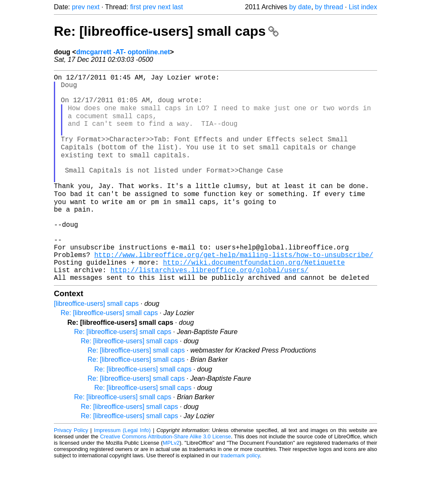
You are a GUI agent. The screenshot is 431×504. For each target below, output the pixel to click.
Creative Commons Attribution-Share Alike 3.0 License (166, 479)
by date (300, 7)
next (93, 7)
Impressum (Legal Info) (122, 472)
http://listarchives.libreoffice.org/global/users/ (209, 310)
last (178, 7)
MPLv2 (171, 485)
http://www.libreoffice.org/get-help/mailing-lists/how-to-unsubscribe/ (234, 292)
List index (363, 7)
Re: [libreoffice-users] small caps (166, 31)
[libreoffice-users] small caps (96, 346)
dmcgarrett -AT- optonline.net (123, 52)
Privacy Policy (71, 472)
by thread (329, 7)
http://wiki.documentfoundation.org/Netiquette (254, 301)
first (136, 7)
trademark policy (240, 497)
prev (78, 7)
